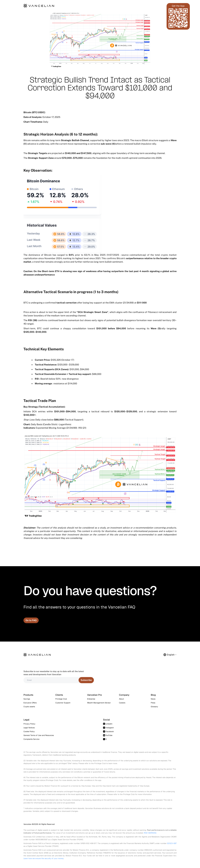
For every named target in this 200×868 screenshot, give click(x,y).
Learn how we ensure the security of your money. (44, 858)
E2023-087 (172, 843)
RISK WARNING (150, 833)
